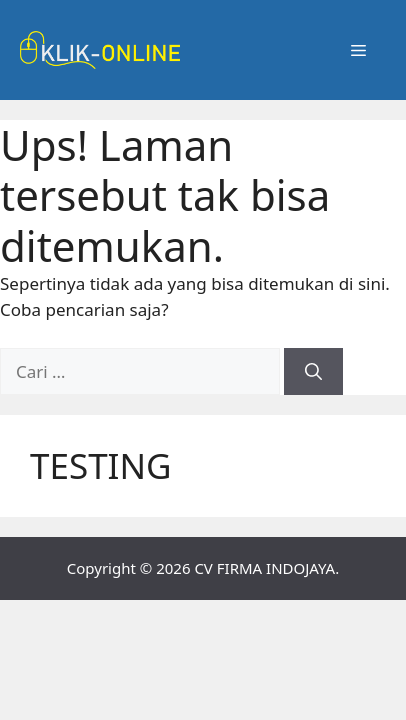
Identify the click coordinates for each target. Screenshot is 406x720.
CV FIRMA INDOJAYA (264, 568)
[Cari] (313, 372)
